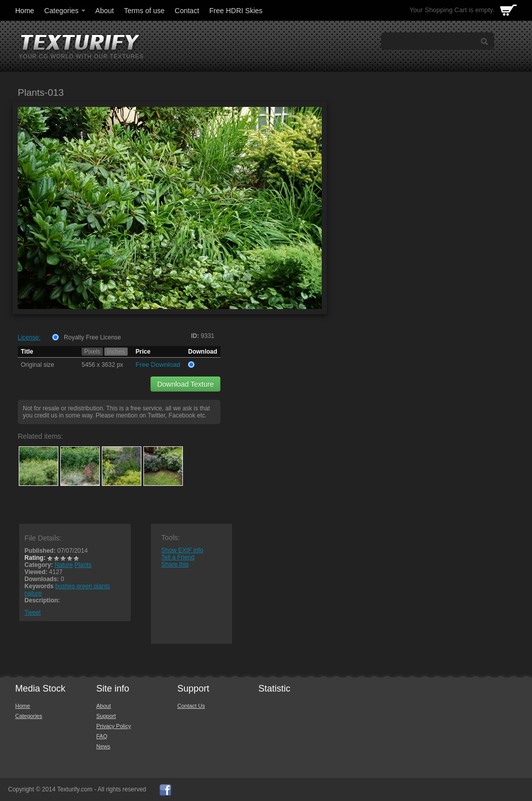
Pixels (92, 352)
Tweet (32, 613)
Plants (83, 565)
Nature (64, 565)
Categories (65, 11)
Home (25, 11)
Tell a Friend (178, 557)
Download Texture (185, 384)
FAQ (102, 736)
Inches (116, 352)
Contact (187, 11)
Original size (37, 365)
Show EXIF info (182, 550)
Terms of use (144, 11)
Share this (175, 564)
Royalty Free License (92, 337)
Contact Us (191, 706)
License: (29, 337)
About (105, 11)
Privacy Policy (113, 726)
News (103, 746)
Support (106, 716)
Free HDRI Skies (236, 11)
